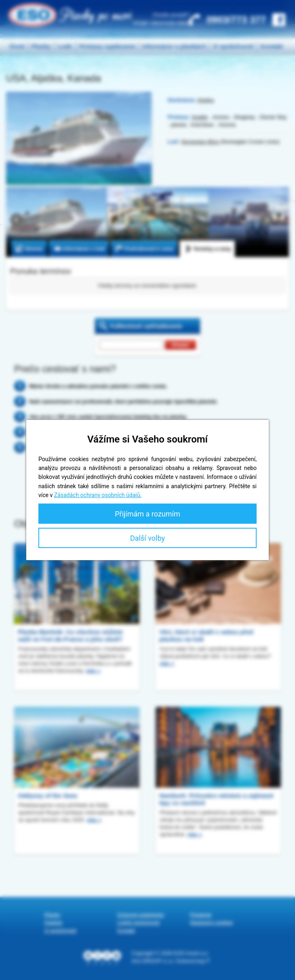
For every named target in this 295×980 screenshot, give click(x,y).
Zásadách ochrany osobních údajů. (98, 495)
